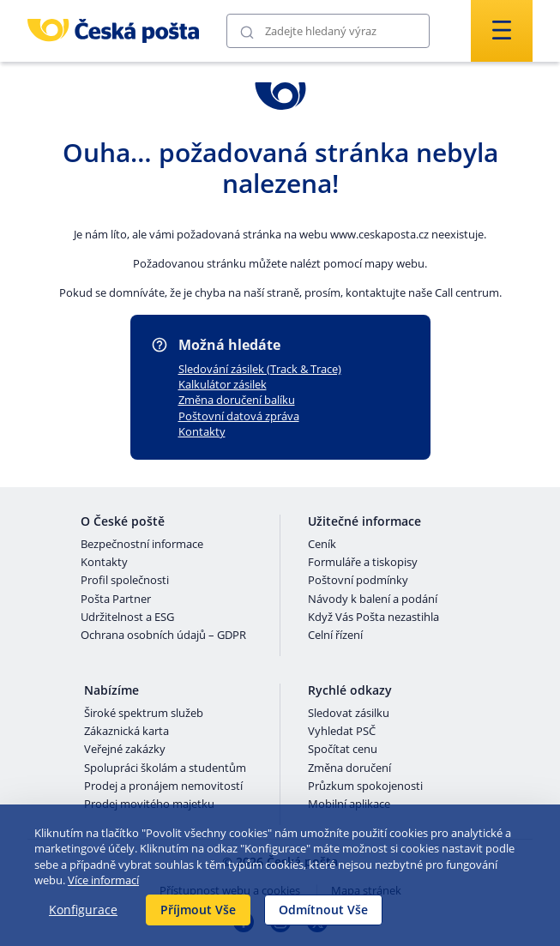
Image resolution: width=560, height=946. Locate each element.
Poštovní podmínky (358, 581)
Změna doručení (349, 768)
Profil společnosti (125, 581)
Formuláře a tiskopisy (363, 563)
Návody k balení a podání (373, 600)
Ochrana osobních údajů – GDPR (163, 636)
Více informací (103, 880)
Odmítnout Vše (323, 910)
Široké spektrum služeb (144, 714)
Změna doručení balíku (237, 400)
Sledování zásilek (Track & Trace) (260, 369)
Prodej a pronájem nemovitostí (163, 786)
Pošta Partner (116, 600)
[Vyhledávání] (328, 31)
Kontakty (202, 431)
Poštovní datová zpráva (239, 416)
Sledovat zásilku (349, 714)
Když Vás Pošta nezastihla (373, 618)
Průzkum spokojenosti (365, 786)
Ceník (322, 545)
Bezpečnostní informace (142, 545)
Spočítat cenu (343, 750)
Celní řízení (335, 636)
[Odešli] (247, 31)
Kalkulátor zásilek (223, 384)
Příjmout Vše (198, 910)
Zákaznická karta (126, 732)
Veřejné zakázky (125, 750)
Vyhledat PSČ (342, 732)
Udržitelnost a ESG (127, 618)
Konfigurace (83, 910)
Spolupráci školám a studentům (165, 768)
